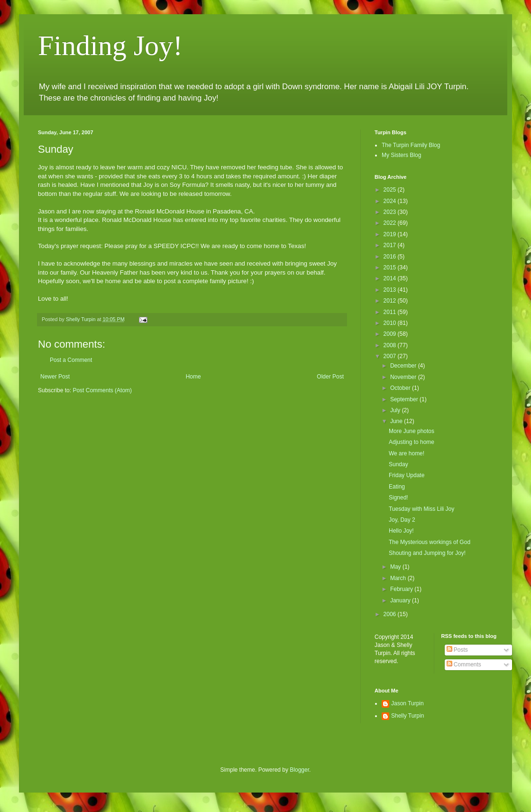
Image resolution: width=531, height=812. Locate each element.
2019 (391, 234)
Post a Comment (71, 360)
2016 (391, 257)
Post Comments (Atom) (102, 390)
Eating (397, 487)
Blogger (299, 770)
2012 (391, 301)
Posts (457, 650)
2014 (391, 278)
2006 (391, 614)
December (404, 366)
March (399, 578)
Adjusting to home (412, 442)
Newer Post (55, 377)
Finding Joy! (110, 46)
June (397, 421)
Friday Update (407, 475)
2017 (391, 245)
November (404, 377)
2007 (391, 356)
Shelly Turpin (407, 716)
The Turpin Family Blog (411, 145)
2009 (391, 334)
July (396, 410)
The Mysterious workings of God (430, 542)
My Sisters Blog (401, 155)
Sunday (398, 464)
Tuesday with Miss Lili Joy (421, 509)
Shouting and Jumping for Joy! (427, 553)
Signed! (398, 498)
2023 (391, 212)
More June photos (412, 431)
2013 (391, 290)
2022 (391, 223)
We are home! (407, 453)
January (401, 600)
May (396, 567)
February (402, 589)
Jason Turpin (407, 703)
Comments (464, 664)
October (401, 388)
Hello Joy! (401, 531)
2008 (391, 345)
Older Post (330, 377)
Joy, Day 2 (402, 520)
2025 (391, 190)
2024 (391, 201)
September (405, 399)
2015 (391, 268)
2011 (391, 312)
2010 (391, 323)
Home (193, 377)
